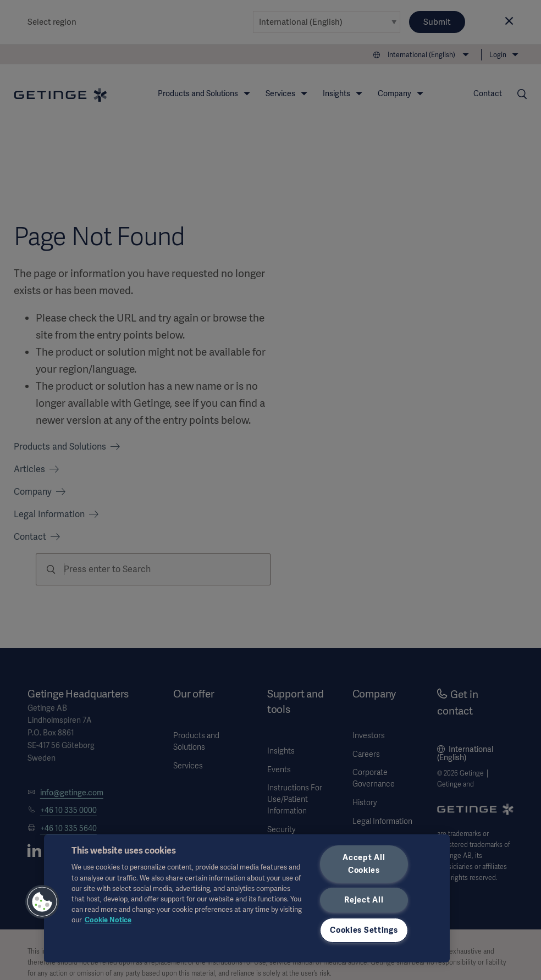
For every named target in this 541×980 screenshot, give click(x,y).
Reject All (364, 900)
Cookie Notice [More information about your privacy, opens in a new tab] (108, 920)
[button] (42, 902)
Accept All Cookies (364, 864)
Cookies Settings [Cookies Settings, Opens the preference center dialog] (364, 930)
